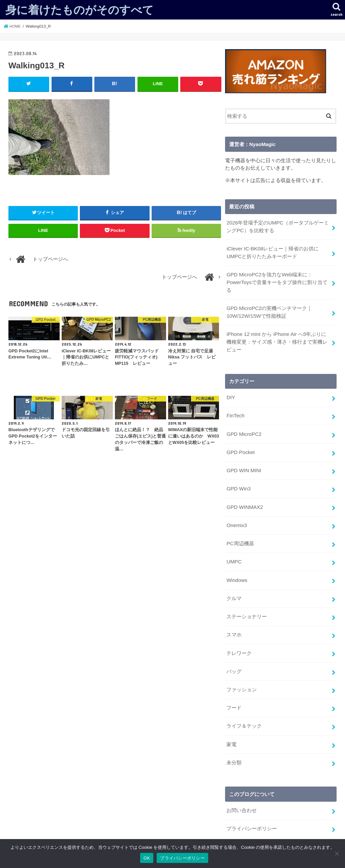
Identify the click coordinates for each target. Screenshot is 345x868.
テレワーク (239, 643)
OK (147, 858)
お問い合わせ (242, 797)
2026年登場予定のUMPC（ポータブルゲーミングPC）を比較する (277, 227)
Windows (237, 572)
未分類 (234, 750)
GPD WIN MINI (243, 465)
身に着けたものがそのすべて (80, 10)
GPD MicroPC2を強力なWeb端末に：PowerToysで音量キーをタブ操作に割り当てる (277, 281)
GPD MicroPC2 (243, 429)
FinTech (235, 412)
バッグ (234, 661)
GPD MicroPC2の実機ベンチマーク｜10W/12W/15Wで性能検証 (269, 310)
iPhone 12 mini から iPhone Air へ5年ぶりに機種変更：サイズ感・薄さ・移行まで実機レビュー (278, 339)
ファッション (242, 679)
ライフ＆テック (244, 714)
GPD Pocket (240, 447)
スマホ (234, 625)
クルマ (234, 590)
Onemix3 (236, 518)
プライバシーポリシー (252, 815)
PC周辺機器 (240, 536)
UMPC (234, 554)
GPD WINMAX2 (244, 500)
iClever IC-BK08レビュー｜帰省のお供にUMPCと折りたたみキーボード (272, 252)
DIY (231, 394)
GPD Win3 (238, 483)
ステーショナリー (247, 607)
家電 (231, 732)
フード (234, 696)
